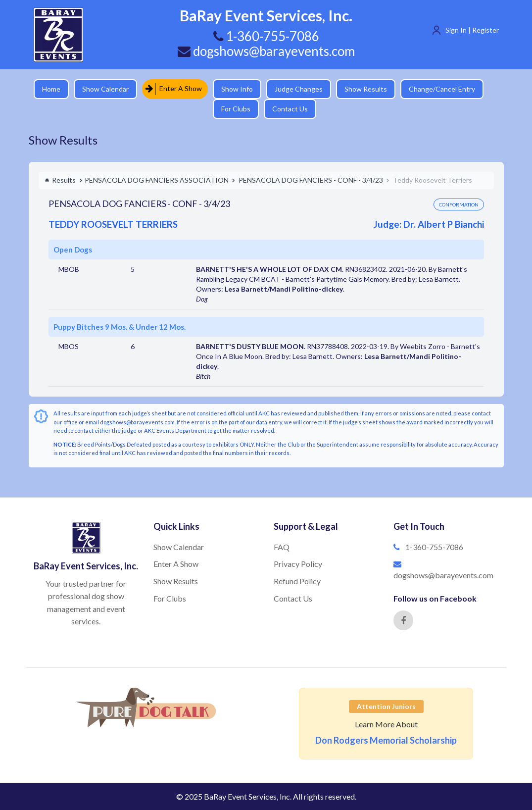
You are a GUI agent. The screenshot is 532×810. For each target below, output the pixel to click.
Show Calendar (105, 89)
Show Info (237, 89)
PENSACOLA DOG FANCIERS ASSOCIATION (157, 180)
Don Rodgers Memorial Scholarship (386, 740)
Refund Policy (297, 581)
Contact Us (290, 109)
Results (60, 180)
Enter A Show (174, 89)
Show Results (366, 89)
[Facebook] (403, 620)
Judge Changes (299, 89)
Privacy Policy (298, 564)
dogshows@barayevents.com (266, 51)
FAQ (282, 547)
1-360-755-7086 (434, 547)
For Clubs (236, 109)
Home (51, 89)
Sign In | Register (472, 30)
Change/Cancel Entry (442, 89)
